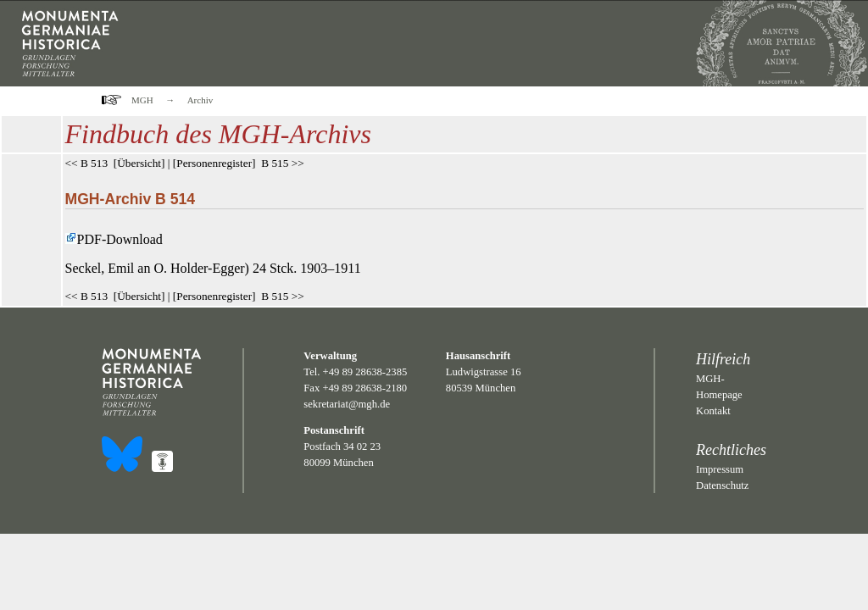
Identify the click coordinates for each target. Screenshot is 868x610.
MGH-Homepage (719, 387)
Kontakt (713, 411)
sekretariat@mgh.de (347, 404)
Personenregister (214, 163)
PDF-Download (114, 239)
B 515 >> (283, 163)
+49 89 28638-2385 (365, 372)
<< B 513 (87, 163)
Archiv (200, 100)
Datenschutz (722, 485)
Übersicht (139, 163)
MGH (142, 100)
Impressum (720, 469)
